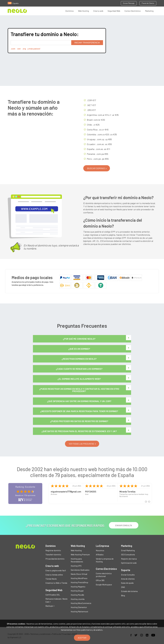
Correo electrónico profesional (104, 575)
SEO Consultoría (128, 554)
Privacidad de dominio (55, 559)
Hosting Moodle (77, 595)
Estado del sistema (129, 591)
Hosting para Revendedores (77, 560)
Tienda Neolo (51, 579)
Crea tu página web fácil (56, 570)
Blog (123, 595)
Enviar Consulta (128, 575)
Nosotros (100, 550)
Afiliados (100, 554)
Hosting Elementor (79, 607)
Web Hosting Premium (80, 554)
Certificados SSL (53, 595)
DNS (123, 587)
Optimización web (129, 563)
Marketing (149, 11)
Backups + (50, 606)
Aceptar (82, 638)
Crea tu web (98, 11)
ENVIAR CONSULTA (124, 525)
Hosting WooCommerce (81, 603)
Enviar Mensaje (129, 3)
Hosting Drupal (77, 591)
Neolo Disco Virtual (79, 574)
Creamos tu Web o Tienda (56, 583)
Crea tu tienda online (54, 575)
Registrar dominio (53, 550)
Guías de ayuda (127, 583)
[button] (97, 168)
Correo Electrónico (133, 11)
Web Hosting (83, 11)
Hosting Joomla (78, 599)
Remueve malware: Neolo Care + (57, 600)
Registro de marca (129, 559)
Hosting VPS (76, 566)
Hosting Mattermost (79, 611)
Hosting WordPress (79, 578)
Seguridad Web (114, 11)
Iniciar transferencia (87, 43)
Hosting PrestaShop (79, 582)
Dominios (70, 11)
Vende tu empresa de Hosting (105, 560)
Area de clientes (128, 579)
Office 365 (100, 580)
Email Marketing (128, 550)
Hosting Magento (78, 587)
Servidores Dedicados (80, 570)
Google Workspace (104, 585)
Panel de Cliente (148, 3)
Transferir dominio (53, 554)
